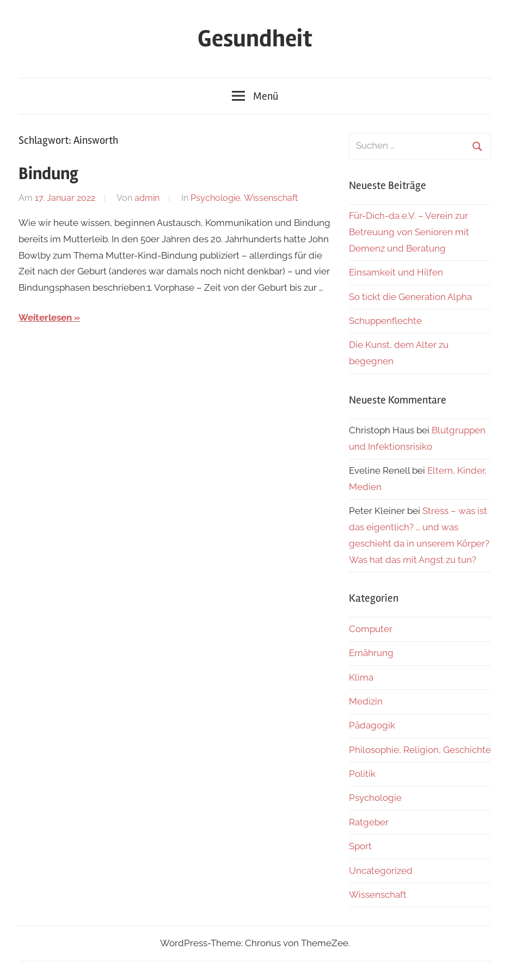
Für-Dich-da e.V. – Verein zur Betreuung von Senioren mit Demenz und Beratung (409, 232)
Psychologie (215, 198)
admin (147, 198)
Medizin (366, 701)
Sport (360, 846)
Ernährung (371, 653)
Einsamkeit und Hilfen (396, 272)
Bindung (48, 173)
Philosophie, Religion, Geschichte (420, 750)
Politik (362, 774)
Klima (361, 677)
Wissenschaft (271, 198)
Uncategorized (381, 871)
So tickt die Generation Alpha (410, 297)
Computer (371, 629)
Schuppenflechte (385, 321)
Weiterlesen (45, 317)
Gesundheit (255, 39)
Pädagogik (372, 725)
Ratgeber (369, 822)
